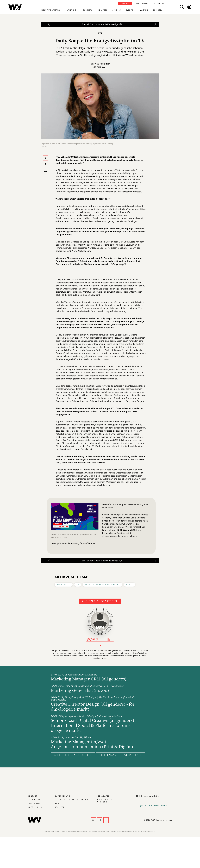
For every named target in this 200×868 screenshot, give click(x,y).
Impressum (34, 800)
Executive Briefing (51, 10)
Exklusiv (158, 10)
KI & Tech (103, 10)
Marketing (71, 10)
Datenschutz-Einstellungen (71, 800)
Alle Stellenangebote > (73, 755)
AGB (57, 803)
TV (78, 585)
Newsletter (159, 3)
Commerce (88, 10)
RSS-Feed (60, 807)
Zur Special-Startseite (100, 601)
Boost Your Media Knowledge (102, 585)
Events (129, 10)
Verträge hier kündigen (104, 801)
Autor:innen (35, 807)
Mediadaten (103, 796)
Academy (117, 10)
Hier (54, 543)
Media (130, 585)
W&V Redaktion (102, 64)
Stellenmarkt (142, 3)
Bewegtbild (64, 585)
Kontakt (33, 796)
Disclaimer (34, 803)
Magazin (144, 10)
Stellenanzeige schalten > (120, 755)
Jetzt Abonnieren (154, 805)
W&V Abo (125, 3)
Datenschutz (62, 796)
